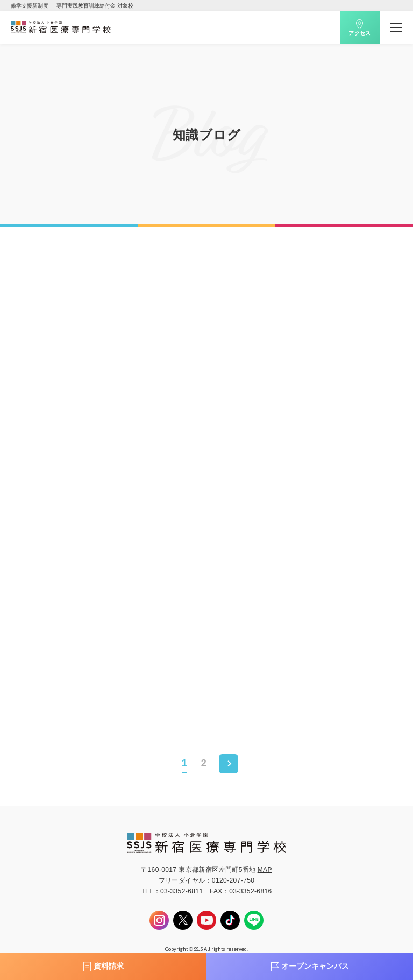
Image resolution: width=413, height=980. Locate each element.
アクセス (360, 33)
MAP (265, 870)
